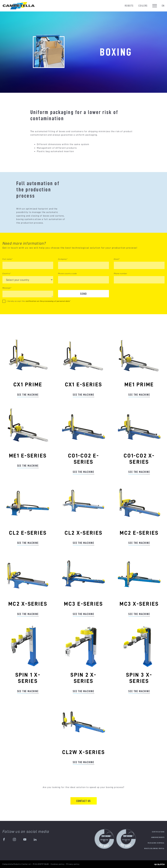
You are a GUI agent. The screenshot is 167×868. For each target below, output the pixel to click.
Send (83, 294)
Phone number (121, 273)
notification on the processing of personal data (48, 301)
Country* (7, 273)
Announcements (158, 837)
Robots (129, 6)
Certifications (158, 832)
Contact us (84, 801)
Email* (117, 259)
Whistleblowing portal (154, 848)
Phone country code (67, 273)
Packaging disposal (156, 843)
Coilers (143, 6)
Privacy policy (73, 864)
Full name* (8, 259)
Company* (63, 259)
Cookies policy (58, 864)
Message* (7, 288)
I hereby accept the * (39, 301)
